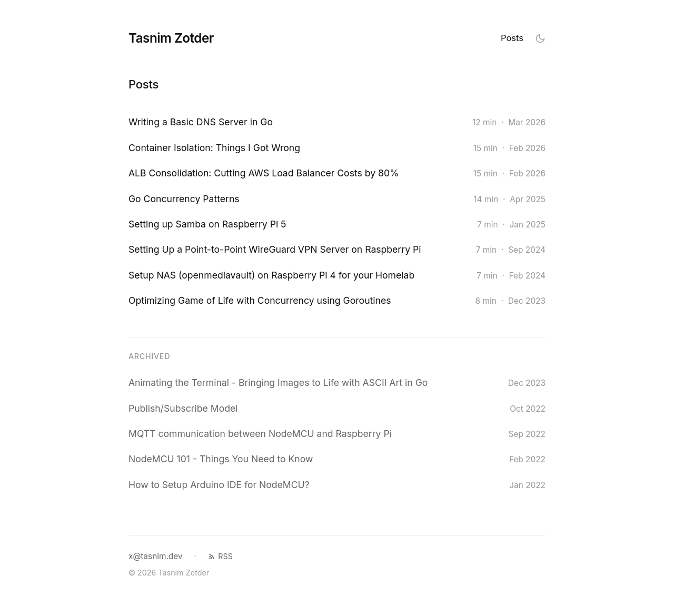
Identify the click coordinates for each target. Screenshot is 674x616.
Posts (512, 38)
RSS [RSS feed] (220, 556)
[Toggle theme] (540, 38)
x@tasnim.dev (156, 556)
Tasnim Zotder (171, 38)
